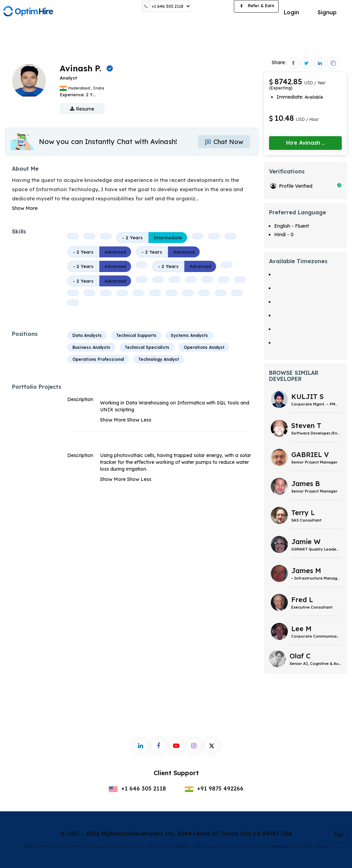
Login (291, 12)
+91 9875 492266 (214, 788)
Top (339, 835)
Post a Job (213, 6)
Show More (25, 208)
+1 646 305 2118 (137, 788)
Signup (327, 12)
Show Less (139, 420)
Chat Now (224, 142)
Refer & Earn (256, 6)
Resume (82, 109)
